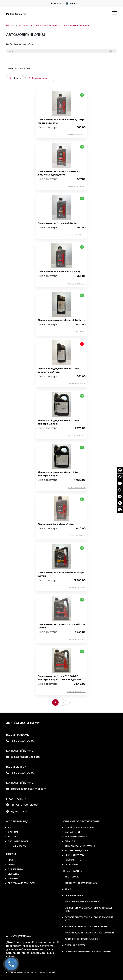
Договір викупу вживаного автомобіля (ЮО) (89, 919)
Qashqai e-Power (18, 841)
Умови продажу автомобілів (82, 902)
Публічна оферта (75, 945)
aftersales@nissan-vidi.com (28, 789)
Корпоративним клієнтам (81, 883)
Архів (68, 889)
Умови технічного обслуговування (86, 926)
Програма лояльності (21, 883)
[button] (91, 3)
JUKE (10, 827)
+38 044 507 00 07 (22, 741)
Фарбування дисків (77, 850)
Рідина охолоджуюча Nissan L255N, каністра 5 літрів (58, 422)
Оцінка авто (15, 869)
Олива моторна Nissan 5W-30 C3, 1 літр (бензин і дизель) (61, 121)
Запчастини (72, 832)
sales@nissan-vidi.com (25, 757)
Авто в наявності (76, 895)
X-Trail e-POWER (18, 846)
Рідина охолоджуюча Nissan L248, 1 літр (61, 320)
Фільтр (15, 78)
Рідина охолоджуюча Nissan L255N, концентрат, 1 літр (58, 370)
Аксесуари (71, 864)
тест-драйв (72, 877)
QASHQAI (13, 832)
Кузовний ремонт (76, 836)
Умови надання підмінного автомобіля (89, 933)
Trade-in (13, 878)
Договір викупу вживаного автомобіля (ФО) (89, 909)
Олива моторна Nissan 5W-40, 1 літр (59, 272)
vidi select (14, 874)
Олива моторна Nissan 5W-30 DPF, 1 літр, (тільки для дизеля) (59, 173)
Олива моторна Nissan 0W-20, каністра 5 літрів (61, 574)
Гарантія (70, 841)
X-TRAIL (12, 836)
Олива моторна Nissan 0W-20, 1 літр (59, 223)
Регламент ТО (73, 860)
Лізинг (12, 864)
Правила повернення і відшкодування (88, 951)
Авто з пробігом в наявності (83, 939)
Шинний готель (74, 855)
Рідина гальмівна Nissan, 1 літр (56, 524)
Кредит (12, 860)
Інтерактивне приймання (80, 846)
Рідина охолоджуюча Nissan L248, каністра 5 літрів (58, 474)
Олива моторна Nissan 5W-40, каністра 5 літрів (61, 626)
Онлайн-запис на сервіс (80, 827)
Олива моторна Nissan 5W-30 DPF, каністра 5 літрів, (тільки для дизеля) (59, 678)
